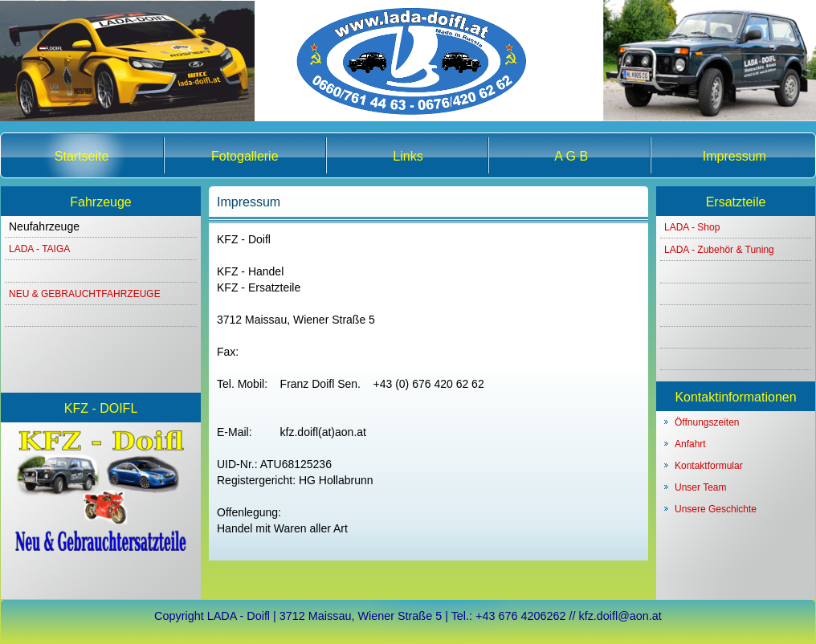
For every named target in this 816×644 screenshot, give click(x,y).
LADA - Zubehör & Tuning (719, 250)
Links (408, 156)
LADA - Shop (692, 227)
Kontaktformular (709, 466)
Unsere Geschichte (716, 509)
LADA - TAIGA (39, 249)
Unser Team (700, 487)
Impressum (734, 156)
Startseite (82, 156)
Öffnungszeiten (707, 422)
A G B (571, 156)
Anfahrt (690, 444)
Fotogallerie (245, 156)
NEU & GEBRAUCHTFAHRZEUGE (85, 294)
